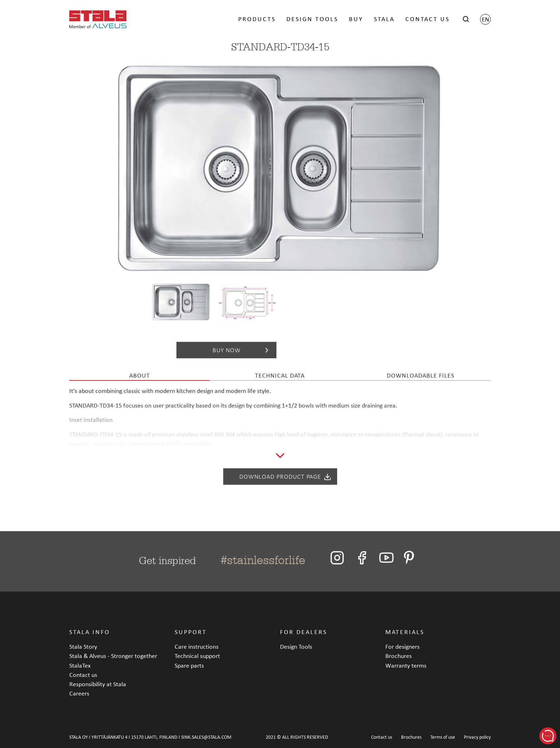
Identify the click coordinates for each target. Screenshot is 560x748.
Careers (79, 693)
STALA (384, 19)
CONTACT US (427, 19)
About (140, 375)
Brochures (399, 656)
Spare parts (189, 665)
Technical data (280, 375)
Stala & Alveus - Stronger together (113, 656)
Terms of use (443, 737)
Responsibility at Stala (98, 684)
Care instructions (197, 646)
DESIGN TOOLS (312, 19)
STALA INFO (90, 632)
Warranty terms (406, 665)
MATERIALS (405, 632)
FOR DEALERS (304, 632)
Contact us (83, 675)
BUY (356, 19)
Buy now (242, 350)
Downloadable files (421, 375)
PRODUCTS (257, 19)
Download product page (286, 477)
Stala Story (83, 646)
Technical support (197, 656)
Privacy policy (477, 737)
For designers (402, 646)
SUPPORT (191, 632)
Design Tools (296, 646)
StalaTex (80, 665)
